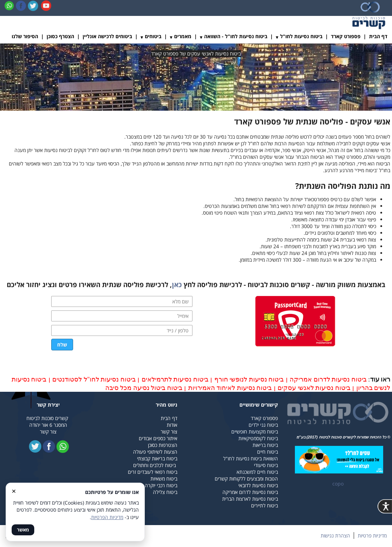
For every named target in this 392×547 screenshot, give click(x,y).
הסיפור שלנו (25, 36)
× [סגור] (14, 491)
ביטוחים (153, 36)
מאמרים (183, 36)
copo (338, 484)
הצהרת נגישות (335, 536)
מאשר (23, 530)
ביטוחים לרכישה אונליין (107, 36)
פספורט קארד (346, 36)
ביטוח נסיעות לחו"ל (301, 36)
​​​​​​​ (339, 460)
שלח (62, 345)
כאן (177, 285)
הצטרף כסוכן (60, 36)
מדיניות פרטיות (372, 536)
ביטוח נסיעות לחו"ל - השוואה (236, 36)
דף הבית (378, 36)
